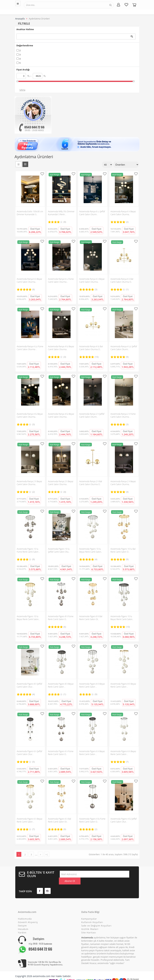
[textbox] (40, 5)
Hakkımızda (25, 912)
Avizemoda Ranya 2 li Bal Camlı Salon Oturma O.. (91, 483)
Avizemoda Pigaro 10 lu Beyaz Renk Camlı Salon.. (91, 550)
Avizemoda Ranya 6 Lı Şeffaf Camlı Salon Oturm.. (92, 213)
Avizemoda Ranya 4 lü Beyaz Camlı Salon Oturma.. (61, 348)
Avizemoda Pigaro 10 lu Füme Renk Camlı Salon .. (28, 550)
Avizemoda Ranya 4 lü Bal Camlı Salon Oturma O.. (91, 348)
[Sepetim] (134, 5)
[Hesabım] (118, 5)
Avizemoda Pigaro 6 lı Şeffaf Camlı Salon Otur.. (30, 753)
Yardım (22, 926)
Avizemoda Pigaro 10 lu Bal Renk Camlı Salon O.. (123, 550)
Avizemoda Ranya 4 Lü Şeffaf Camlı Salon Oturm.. (124, 348)
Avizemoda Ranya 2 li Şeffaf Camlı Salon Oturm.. (92, 415)
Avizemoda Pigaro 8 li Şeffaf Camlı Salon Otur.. (30, 685)
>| (47, 855)
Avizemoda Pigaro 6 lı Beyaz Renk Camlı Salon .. (92, 753)
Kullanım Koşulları (92, 915)
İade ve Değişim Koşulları (96, 919)
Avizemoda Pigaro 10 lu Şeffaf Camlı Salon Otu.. (59, 550)
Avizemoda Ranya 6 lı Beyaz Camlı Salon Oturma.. (123, 213)
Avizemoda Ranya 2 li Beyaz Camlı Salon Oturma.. (29, 483)
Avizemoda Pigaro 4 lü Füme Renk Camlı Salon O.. (92, 820)
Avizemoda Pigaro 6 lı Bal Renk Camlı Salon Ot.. (60, 820)
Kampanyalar (89, 912)
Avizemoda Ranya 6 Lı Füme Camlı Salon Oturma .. (61, 280)
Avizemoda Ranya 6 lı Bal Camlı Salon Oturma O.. (122, 280)
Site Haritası (89, 926)
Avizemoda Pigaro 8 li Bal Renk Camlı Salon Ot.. (91, 618)
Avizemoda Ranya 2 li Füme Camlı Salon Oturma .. (123, 415)
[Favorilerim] (126, 5)
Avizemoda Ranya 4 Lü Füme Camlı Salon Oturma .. (30, 348)
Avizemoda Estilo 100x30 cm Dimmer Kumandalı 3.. (30, 213)
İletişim (22, 919)
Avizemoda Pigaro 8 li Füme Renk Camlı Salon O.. (61, 618)
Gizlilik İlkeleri (90, 922)
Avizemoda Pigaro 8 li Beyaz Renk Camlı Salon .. (61, 685)
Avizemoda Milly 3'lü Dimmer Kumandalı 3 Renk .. (61, 213)
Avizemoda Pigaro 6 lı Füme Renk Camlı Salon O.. (61, 753)
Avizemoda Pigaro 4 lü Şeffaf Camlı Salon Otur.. (124, 820)
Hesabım (23, 922)
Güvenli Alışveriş (28, 915)
